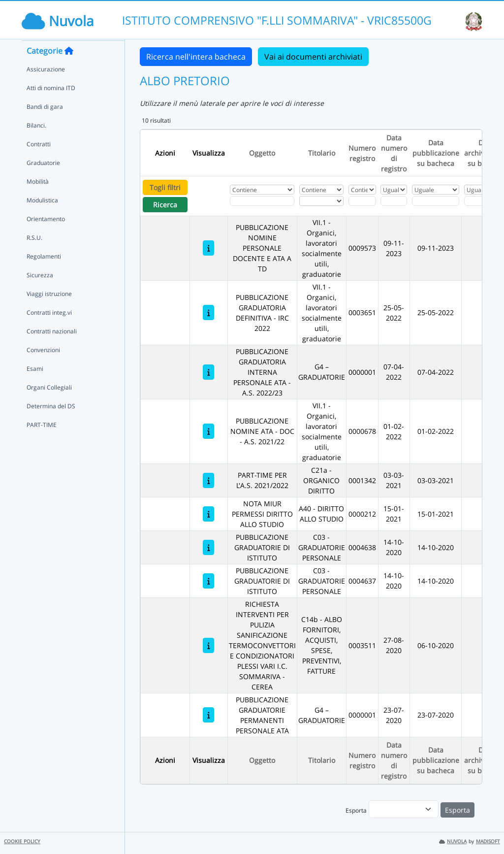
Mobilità (38, 200)
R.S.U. (34, 256)
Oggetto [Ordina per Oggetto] (262, 153)
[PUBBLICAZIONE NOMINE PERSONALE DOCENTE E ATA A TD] (208, 248)
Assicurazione (46, 88)
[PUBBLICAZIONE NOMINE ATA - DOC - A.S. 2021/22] (208, 431)
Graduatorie (43, 181)
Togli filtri (165, 187)
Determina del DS (51, 425)
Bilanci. (36, 144)
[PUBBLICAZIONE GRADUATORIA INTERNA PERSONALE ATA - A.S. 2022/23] (208, 372)
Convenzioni (43, 369)
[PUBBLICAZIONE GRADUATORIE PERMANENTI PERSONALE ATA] (208, 715)
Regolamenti (44, 275)
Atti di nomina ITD (51, 107)
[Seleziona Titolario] (321, 201)
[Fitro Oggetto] (262, 201)
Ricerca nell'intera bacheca (196, 57)
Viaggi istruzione (49, 312)
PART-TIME (42, 443)
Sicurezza (40, 294)
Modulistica (42, 219)
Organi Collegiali (49, 406)
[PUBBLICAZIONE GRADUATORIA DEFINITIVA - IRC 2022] (208, 312)
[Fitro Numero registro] (362, 201)
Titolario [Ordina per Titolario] (322, 153)
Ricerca (165, 205)
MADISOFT (488, 841)
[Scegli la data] (394, 201)
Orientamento (46, 238)
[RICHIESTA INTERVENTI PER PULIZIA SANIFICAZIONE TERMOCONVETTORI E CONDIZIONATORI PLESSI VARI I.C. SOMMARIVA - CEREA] (208, 645)
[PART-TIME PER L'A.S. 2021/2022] (208, 480)
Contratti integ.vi (49, 331)
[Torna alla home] (69, 69)
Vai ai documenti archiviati (313, 57)
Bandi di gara (45, 125)
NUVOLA (453, 841)
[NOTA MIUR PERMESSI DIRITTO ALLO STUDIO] (208, 514)
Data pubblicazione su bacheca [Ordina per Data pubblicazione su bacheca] (436, 153)
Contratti (39, 163)
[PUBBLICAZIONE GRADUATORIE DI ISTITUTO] (208, 547)
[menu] (404, 809)
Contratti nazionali (52, 350)
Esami (35, 387)
